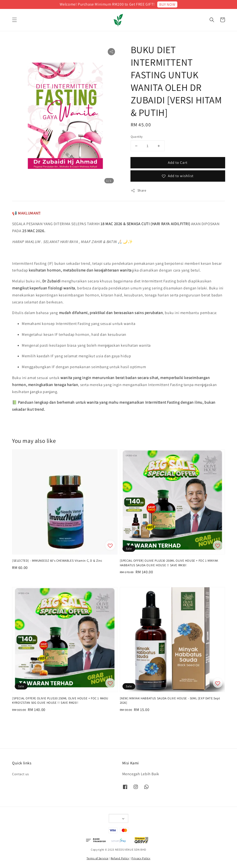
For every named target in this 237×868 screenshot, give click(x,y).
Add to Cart (178, 162)
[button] (14, 20)
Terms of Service (97, 858)
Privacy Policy (141, 858)
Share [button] (139, 190)
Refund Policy (120, 858)
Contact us (21, 774)
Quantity (137, 137)
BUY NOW (167, 4)
